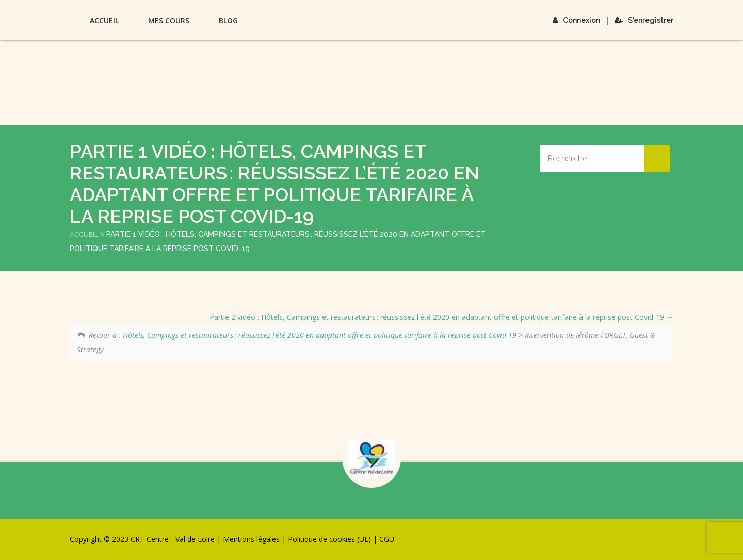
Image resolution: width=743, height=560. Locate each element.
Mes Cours (169, 20)
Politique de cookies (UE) (329, 539)
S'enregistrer (644, 20)
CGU (387, 539)
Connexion (576, 20)
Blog (228, 20)
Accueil (104, 20)
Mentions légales (251, 539)
